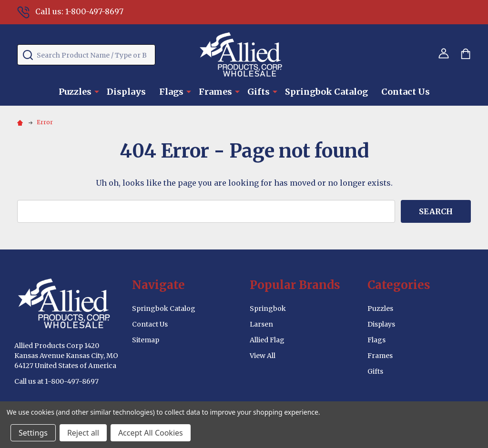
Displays (126, 92)
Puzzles (75, 92)
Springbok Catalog (326, 92)
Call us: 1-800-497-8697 (70, 11)
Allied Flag (267, 340)
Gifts (259, 92)
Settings (33, 433)
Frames (215, 92)
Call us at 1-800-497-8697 (56, 381)
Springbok (268, 309)
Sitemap (146, 340)
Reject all (83, 433)
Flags (171, 92)
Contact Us (406, 92)
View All (263, 356)
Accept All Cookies (151, 433)
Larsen (261, 324)
